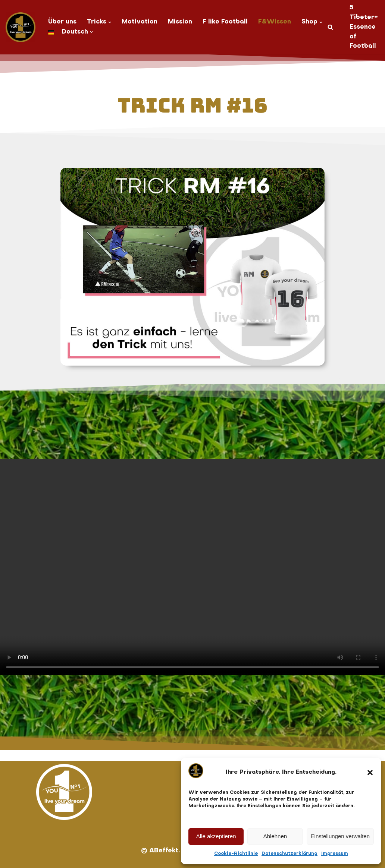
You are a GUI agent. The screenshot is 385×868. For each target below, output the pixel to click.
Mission (180, 22)
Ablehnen (275, 836)
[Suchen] (330, 27)
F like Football (225, 22)
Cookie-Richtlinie (236, 854)
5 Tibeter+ (364, 13)
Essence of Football (363, 37)
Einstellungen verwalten (340, 836)
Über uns (62, 22)
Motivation (140, 22)
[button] (370, 773)
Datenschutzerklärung (289, 854)
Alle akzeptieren (216, 836)
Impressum (335, 854)
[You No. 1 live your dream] (21, 27)
